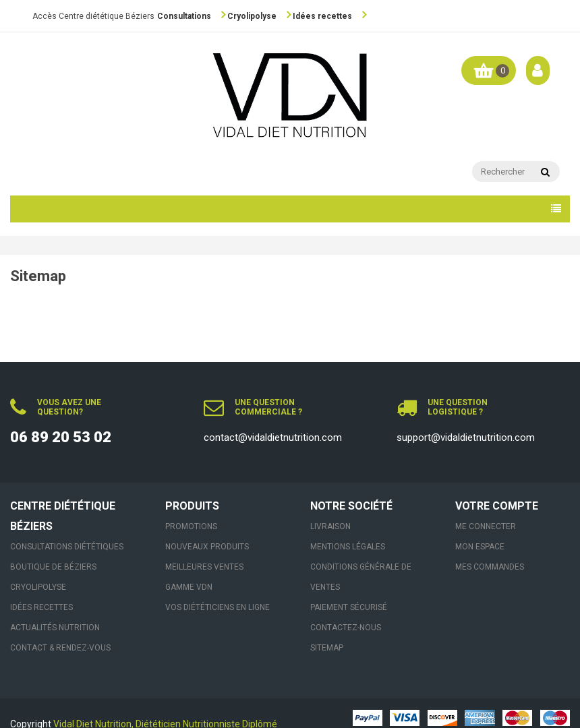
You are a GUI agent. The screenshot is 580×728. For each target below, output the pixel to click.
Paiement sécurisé (349, 607)
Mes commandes (490, 567)
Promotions (191, 526)
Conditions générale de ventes (361, 577)
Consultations (184, 16)
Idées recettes (322, 16)
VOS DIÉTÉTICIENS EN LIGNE (217, 607)
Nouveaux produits (207, 547)
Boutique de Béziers (53, 567)
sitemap (327, 648)
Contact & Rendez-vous (60, 648)
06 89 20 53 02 (61, 437)
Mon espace (480, 547)
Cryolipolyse (252, 16)
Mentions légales (348, 547)
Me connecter (486, 526)
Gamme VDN (189, 587)
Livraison (330, 526)
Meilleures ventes (204, 567)
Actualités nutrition (55, 628)
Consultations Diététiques (67, 547)
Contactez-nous (346, 628)
